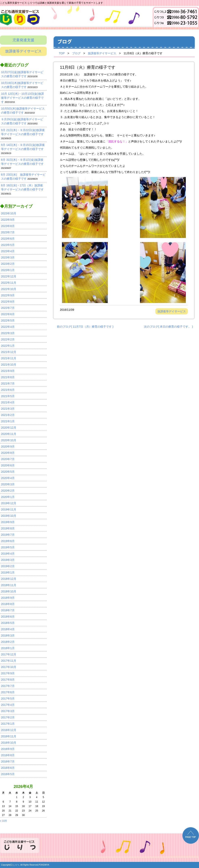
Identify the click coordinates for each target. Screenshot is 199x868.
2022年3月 (8, 333)
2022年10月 (9, 289)
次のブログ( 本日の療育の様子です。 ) (168, 327)
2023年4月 (8, 251)
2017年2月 (8, 717)
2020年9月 (8, 446)
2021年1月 (8, 421)
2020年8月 (8, 453)
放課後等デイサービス (23, 51)
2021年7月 (8, 383)
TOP (62, 53)
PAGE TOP (191, 835)
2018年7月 (8, 610)
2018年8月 (8, 604)
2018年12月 (9, 579)
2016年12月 (9, 730)
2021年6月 (8, 390)
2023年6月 (8, 239)
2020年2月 (8, 491)
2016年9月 (8, 749)
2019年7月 (8, 535)
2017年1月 (8, 724)
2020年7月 (8, 459)
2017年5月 (8, 699)
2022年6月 (8, 314)
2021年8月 (8, 377)
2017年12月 (9, 654)
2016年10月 (9, 743)
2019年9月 (8, 522)
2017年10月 (9, 667)
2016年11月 (9, 736)
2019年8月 (8, 528)
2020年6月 (8, 465)
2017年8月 (8, 680)
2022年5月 (8, 320)
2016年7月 (8, 762)
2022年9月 (8, 295)
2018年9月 (8, 598)
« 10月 (4, 821)
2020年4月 (8, 478)
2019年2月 (8, 566)
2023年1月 (8, 270)
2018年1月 (8, 648)
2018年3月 (8, 636)
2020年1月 (8, 497)
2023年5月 (8, 245)
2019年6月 (8, 541)
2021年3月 (8, 409)
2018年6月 (8, 617)
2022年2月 (8, 339)
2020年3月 (8, 484)
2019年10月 (9, 516)
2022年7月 (8, 308)
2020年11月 (9, 434)
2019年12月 (9, 503)
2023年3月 (8, 257)
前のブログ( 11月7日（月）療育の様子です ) (85, 327)
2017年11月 (9, 661)
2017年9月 (8, 673)
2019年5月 (8, 547)
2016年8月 (8, 755)
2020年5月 (8, 472)
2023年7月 (8, 232)
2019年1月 (8, 573)
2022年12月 (9, 276)
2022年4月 (8, 327)
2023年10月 (9, 213)
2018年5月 (8, 623)
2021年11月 (9, 358)
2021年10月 (9, 365)
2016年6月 (8, 768)
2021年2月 (8, 415)
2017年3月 (8, 711)
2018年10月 (9, 591)
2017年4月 (8, 705)
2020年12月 (9, 428)
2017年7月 (8, 686)
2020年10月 (9, 440)
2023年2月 (8, 264)
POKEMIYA (44, 865)
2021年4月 (8, 402)
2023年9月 (8, 220)
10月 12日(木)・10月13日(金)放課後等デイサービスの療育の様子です (22, 98)
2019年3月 (8, 560)
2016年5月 (8, 774)
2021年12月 (9, 352)
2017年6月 (8, 692)
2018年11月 (9, 585)
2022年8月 (8, 302)
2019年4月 (8, 554)
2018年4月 (8, 629)
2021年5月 (8, 396)
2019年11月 (9, 510)
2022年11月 (9, 283)
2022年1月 (8, 346)
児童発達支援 (23, 40)
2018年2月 (8, 642)
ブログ (76, 53)
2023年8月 (8, 226)
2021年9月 (8, 371)
